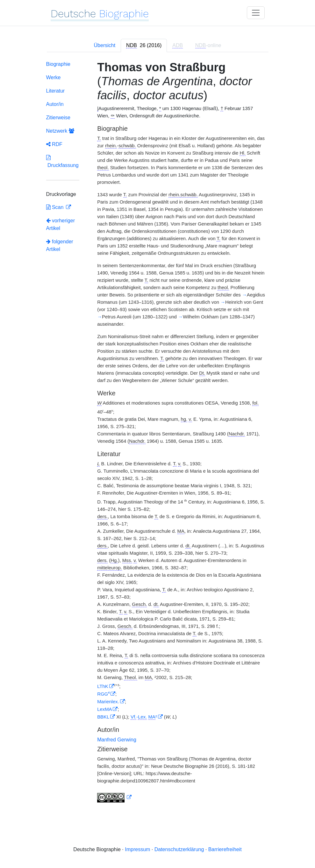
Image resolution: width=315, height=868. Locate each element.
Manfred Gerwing (117, 740)
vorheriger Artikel (61, 224)
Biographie (58, 64)
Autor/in (55, 104)
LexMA (104, 709)
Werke (54, 77)
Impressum (137, 849)
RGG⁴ (103, 694)
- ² (144, 717)
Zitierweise (58, 118)
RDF (54, 144)
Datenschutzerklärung (179, 849)
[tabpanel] (158, 433)
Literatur (56, 91)
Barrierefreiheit (225, 849)
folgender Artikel (60, 245)
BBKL (103, 717)
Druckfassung (62, 161)
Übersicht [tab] (105, 45)
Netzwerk (60, 131)
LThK (103, 686)
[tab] (144, 45)
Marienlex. (108, 702)
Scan (56, 207)
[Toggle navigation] (256, 13)
